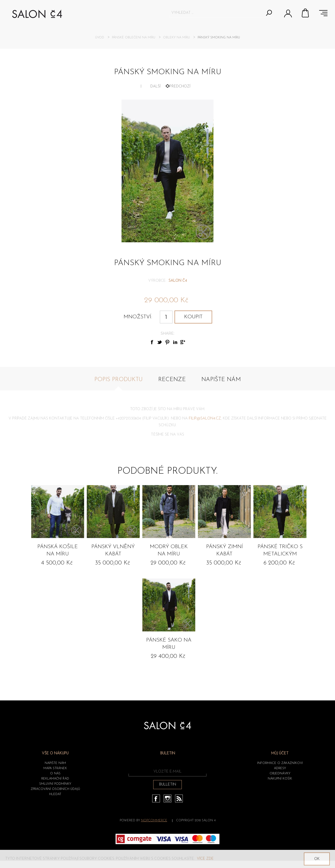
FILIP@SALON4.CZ (205, 419)
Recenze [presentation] (172, 380)
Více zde (205, 859)
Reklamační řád (55, 779)
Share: (167, 333)
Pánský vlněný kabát (113, 550)
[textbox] (217, 13)
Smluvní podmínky (55, 784)
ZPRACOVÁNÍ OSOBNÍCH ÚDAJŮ (55, 789)
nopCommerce (154, 821)
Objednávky (280, 774)
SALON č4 (178, 281)
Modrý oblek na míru (169, 550)
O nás (55, 774)
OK (317, 859)
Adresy (280, 768)
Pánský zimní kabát (225, 550)
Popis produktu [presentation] (118, 380)
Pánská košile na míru (58, 550)
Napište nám (55, 763)
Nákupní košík (306, 13)
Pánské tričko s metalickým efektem (280, 551)
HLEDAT (55, 794)
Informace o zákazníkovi (280, 763)
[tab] (118, 383)
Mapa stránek (55, 768)
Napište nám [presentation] (221, 380)
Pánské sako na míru (169, 644)
